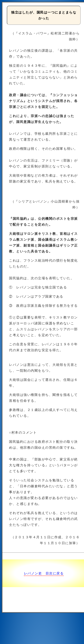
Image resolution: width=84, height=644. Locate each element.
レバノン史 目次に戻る (44, 573)
